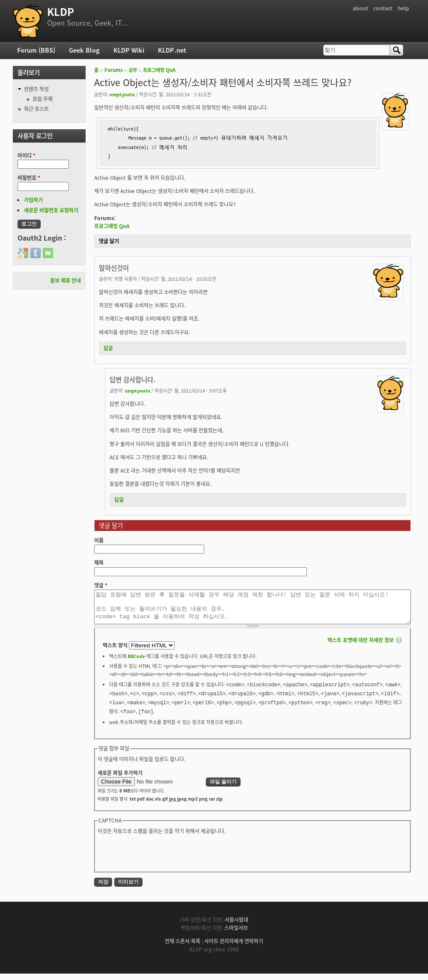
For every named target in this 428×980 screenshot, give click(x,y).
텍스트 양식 (116, 652)
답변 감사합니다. (132, 380)
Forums (114, 70)
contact (383, 8)
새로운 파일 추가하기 (120, 779)
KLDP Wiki (129, 50)
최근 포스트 (36, 109)
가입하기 (33, 200)
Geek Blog (84, 50)
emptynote (122, 94)
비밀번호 (29, 178)
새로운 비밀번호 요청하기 (51, 210)
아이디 (27, 155)
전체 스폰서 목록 (183, 947)
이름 (99, 540)
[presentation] (163, 859)
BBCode (136, 662)
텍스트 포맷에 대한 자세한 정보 (361, 646)
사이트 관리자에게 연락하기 (234, 947)
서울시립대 (236, 926)
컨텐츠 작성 (36, 89)
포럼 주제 (43, 99)
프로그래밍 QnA (159, 70)
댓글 (101, 585)
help (403, 8)
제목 (99, 563)
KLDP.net (172, 50)
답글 (108, 348)
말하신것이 (114, 268)
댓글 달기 (109, 241)
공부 (133, 70)
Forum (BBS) (36, 50)
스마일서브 (236, 934)
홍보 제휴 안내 (65, 280)
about (360, 8)
